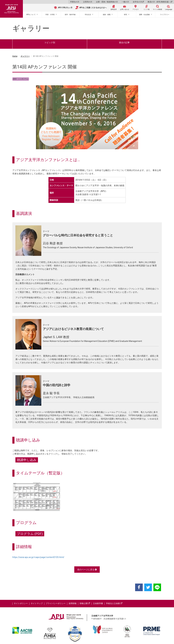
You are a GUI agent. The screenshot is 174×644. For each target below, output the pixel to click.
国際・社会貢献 (144, 15)
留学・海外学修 (70, 15)
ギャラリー (25, 56)
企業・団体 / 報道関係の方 (107, 2)
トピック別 (50, 42)
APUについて (31, 15)
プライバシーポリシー (56, 603)
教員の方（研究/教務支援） (160, 2)
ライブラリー (165, 15)
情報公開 (85, 603)
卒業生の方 (75, 2)
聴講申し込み (27, 460)
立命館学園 (98, 603)
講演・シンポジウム (21, 79)
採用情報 (73, 603)
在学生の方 (138, 2)
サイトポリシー (21, 603)
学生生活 (88, 15)
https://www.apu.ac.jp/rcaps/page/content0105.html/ (38, 557)
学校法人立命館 (114, 603)
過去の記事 (124, 42)
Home (15, 56)
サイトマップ (37, 603)
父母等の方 (88, 2)
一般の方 (125, 2)
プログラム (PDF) (30, 534)
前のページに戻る (87, 570)
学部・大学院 (50, 15)
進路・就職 (107, 15)
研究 (126, 15)
